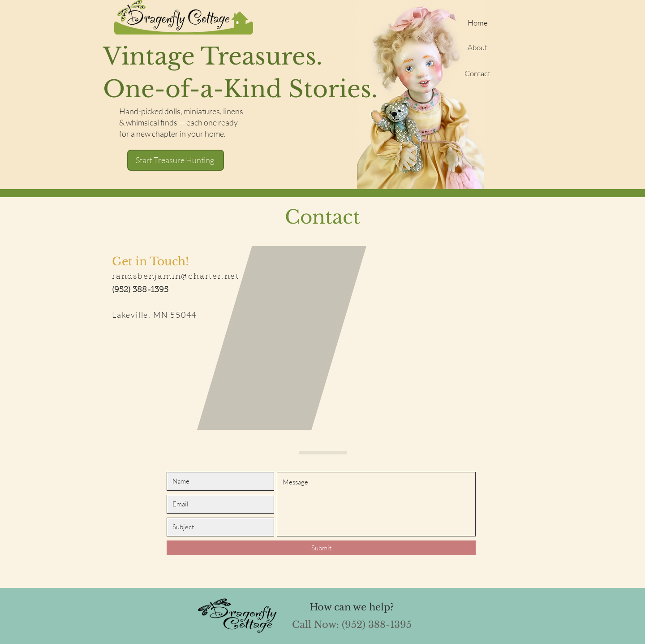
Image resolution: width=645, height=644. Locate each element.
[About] (477, 47)
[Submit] (321, 548)
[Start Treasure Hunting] (176, 160)
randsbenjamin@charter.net (176, 277)
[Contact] (477, 73)
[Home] (477, 22)
